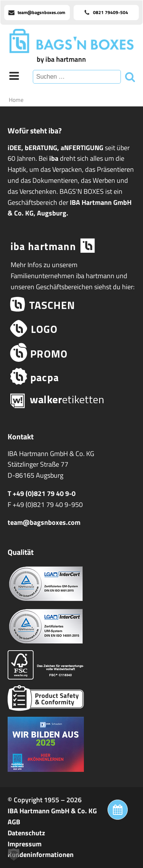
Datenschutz (26, 833)
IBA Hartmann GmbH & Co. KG (52, 811)
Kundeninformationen (41, 855)
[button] (14, 854)
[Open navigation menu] (14, 77)
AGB (14, 822)
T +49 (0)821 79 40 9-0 (42, 493)
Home (16, 100)
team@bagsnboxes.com (44, 522)
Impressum (25, 844)
